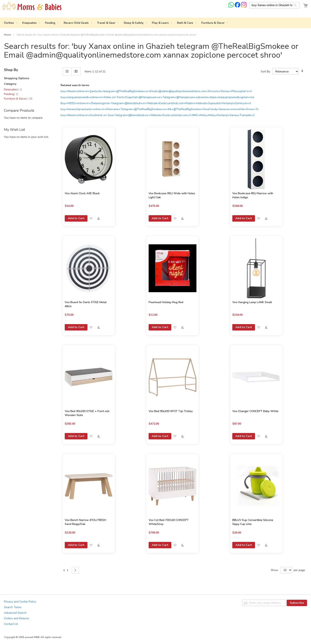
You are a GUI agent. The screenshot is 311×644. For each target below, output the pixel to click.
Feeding (11, 94)
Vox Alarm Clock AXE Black (82, 193)
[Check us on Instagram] (244, 7)
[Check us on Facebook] (238, 7)
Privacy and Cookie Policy (20, 602)
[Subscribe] (297, 603)
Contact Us (11, 624)
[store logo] (32, 6)
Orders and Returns (17, 618)
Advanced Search (15, 613)
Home (8, 35)
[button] (91, 218)
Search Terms (13, 607)
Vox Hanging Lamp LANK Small (252, 302)
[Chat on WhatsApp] (232, 7)
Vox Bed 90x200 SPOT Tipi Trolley (171, 411)
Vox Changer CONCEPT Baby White (255, 411)
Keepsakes (13, 89)
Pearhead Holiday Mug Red (166, 302)
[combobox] (275, 5)
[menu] (155, 23)
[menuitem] (10, 23)
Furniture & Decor (18, 99)
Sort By (265, 72)
